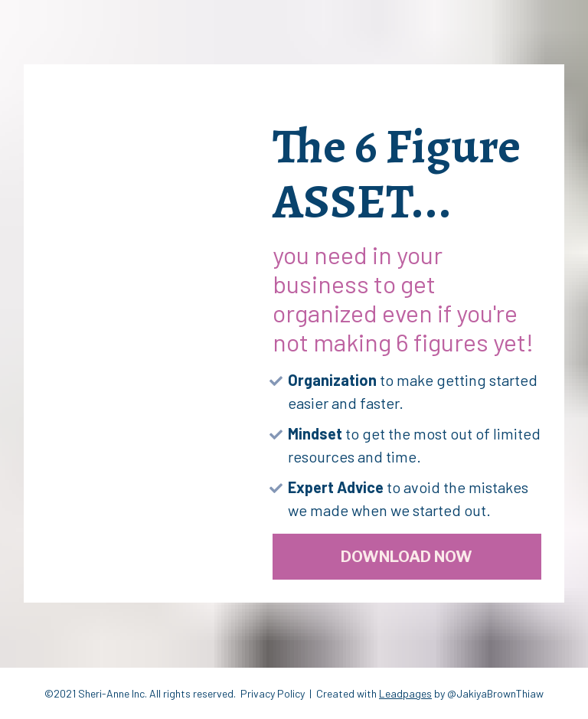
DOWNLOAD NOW (407, 557)
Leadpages (405, 693)
